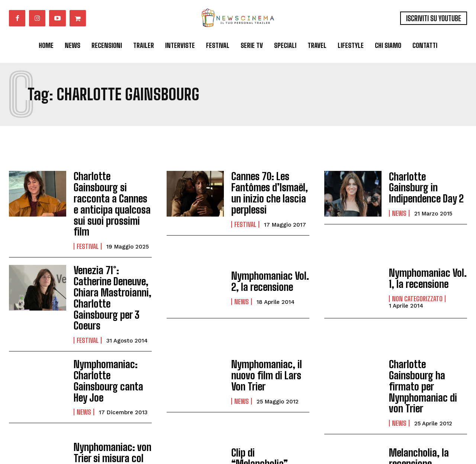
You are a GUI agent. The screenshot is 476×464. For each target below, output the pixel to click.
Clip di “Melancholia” (268, 397)
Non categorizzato (417, 270)
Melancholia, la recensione (416, 397)
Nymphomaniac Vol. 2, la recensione (266, 254)
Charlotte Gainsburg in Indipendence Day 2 (427, 187)
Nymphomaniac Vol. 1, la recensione (427, 251)
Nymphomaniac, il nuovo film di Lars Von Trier (270, 331)
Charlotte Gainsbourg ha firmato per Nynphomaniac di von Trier (427, 334)
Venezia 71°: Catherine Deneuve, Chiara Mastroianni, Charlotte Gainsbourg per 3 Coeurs (112, 262)
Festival (88, 219)
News (399, 207)
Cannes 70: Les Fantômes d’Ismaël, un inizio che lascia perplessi (266, 190)
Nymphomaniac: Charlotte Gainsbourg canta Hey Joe (111, 331)
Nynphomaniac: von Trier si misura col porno (109, 398)
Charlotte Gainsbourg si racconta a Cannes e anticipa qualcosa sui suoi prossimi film (111, 190)
